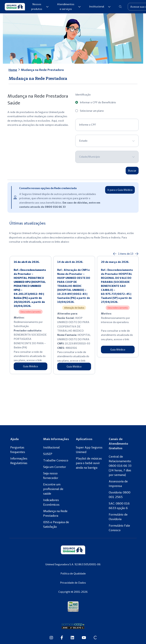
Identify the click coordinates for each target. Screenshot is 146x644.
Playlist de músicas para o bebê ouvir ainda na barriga (89, 463)
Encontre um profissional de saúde (53, 489)
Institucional (100, 6)
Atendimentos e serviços (69, 7)
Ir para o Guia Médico (120, 190)
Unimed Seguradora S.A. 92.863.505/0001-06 (73, 564)
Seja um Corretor (55, 467)
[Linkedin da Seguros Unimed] (72, 638)
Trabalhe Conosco (56, 460)
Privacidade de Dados (73, 583)
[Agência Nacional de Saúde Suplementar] (73, 606)
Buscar (132, 171)
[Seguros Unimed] (15, 7)
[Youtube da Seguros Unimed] (84, 638)
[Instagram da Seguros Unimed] (51, 638)
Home (13, 70)
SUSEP (48, 454)
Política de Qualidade (73, 573)
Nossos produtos (40, 7)
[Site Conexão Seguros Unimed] (95, 638)
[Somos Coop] (73, 626)
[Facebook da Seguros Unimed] (62, 638)
